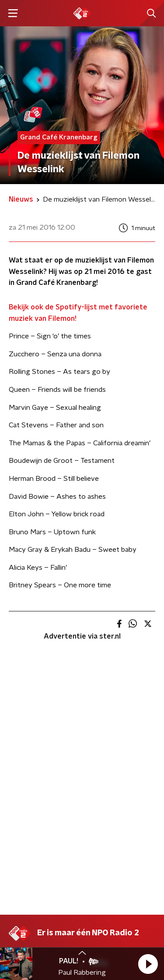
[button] (148, 964)
